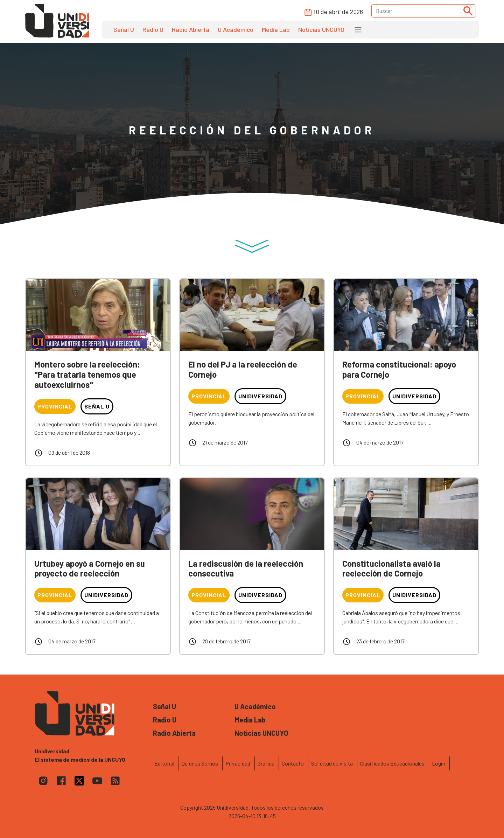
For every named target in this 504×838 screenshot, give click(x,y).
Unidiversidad (260, 396)
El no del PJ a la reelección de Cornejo (243, 369)
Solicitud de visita (332, 763)
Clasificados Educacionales (392, 763)
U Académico (236, 29)
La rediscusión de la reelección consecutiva (246, 568)
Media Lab (276, 29)
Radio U (153, 29)
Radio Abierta (191, 29)
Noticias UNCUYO (321, 29)
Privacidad (238, 763)
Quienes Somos (200, 763)
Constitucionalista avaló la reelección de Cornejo (391, 568)
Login (439, 763)
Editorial (164, 763)
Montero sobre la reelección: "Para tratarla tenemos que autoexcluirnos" (87, 374)
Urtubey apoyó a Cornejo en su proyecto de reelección (90, 568)
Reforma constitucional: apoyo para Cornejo (399, 369)
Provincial (55, 406)
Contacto (293, 763)
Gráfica (266, 763)
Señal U (124, 29)
